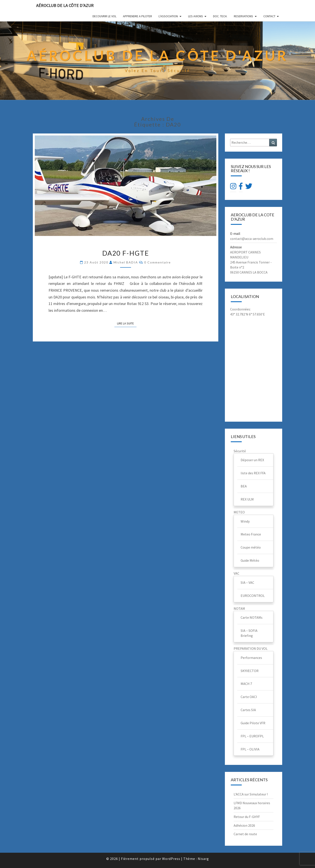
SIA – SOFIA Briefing (249, 633)
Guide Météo (250, 560)
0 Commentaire (157, 262)
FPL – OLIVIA (250, 749)
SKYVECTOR (250, 671)
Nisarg (203, 859)
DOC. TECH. (220, 16)
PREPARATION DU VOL (251, 648)
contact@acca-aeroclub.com (252, 239)
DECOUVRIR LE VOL (104, 16)
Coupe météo (251, 547)
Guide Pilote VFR (253, 723)
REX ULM (247, 499)
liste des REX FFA (253, 473)
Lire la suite (127, 323)
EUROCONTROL (253, 596)
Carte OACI (249, 697)
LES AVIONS (196, 16)
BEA (244, 486)
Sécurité (240, 451)
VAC (236, 573)
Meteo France (251, 534)
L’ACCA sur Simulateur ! (251, 794)
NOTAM (239, 608)
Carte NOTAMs (252, 617)
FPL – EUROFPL (252, 736)
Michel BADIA (126, 262)
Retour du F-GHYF (247, 817)
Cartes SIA (248, 710)
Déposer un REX (252, 460)
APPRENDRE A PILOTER (137, 16)
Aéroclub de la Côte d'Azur (65, 5)
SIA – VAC (247, 582)
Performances (251, 658)
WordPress (171, 859)
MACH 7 (246, 684)
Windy (245, 521)
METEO (239, 512)
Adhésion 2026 (244, 825)
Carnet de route (245, 834)
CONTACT (269, 16)
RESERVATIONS (243, 16)
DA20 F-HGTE (126, 253)
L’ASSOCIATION (168, 16)
